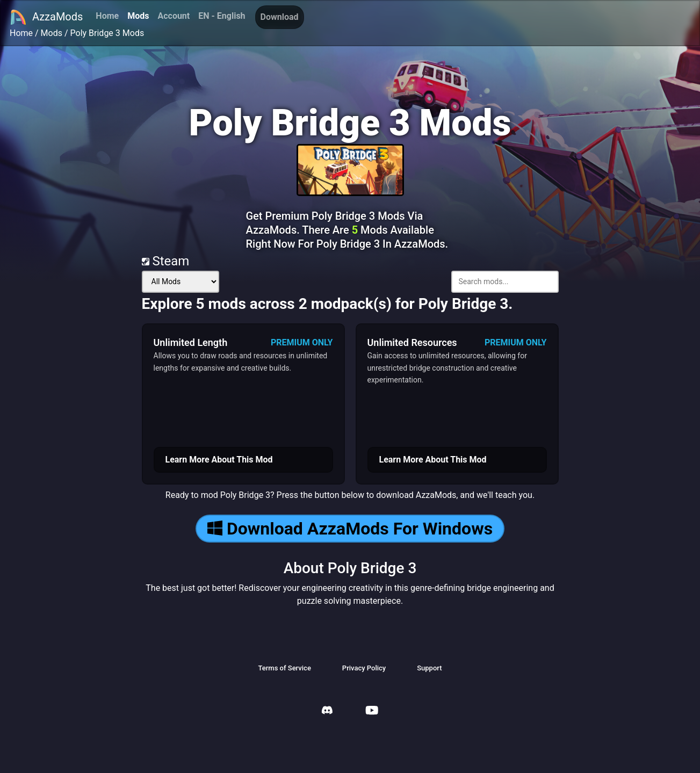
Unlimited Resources (412, 342)
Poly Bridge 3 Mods (107, 33)
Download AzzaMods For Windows (350, 529)
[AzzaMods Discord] (327, 711)
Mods (138, 16)
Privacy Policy (364, 668)
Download (280, 17)
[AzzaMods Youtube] (372, 711)
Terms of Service (284, 668)
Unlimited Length (191, 342)
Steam (166, 261)
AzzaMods (46, 17)
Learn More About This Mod (219, 460)
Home (107, 16)
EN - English (222, 16)
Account (174, 16)
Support (429, 668)
